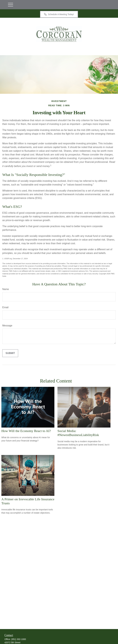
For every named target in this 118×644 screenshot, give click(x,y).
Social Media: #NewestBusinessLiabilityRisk (78, 433)
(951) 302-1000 (19, 639)
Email (5, 307)
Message (7, 326)
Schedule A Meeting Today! (59, 14)
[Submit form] (10, 353)
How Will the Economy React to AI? (26, 431)
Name (6, 289)
